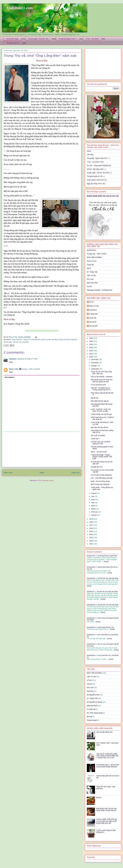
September (95, 369)
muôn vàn (44, 340)
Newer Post (8, 473)
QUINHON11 (91, 250)
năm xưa (51, 340)
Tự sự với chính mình (98, 385)
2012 (91, 541)
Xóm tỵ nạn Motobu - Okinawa (101, 377)
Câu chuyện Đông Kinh (104, 732)
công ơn (26, 340)
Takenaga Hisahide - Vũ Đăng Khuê (100, 290)
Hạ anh (89, 286)
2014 (91, 534)
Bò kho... (99, 798)
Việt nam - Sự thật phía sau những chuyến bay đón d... (101, 389)
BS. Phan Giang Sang (95, 713)
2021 (91, 354)
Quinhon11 (13, 359)
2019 (91, 519)
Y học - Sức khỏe (92, 39)
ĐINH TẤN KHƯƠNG (94, 257)
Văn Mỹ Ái (93, 322)
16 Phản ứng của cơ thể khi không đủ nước (100, 443)
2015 (91, 531)
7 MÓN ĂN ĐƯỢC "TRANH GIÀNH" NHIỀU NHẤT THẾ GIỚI (101, 457)
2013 (91, 538)
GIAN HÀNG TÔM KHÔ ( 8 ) (97, 180)
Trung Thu (74, 340)
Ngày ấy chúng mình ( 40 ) (96, 184)
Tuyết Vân (90, 265)
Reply (11, 362)
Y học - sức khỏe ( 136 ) (95, 162)
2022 (91, 351)
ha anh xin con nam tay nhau (108, 578)
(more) (106, 561)
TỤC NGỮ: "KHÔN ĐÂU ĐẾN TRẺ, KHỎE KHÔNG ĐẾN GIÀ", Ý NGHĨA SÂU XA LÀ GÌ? (108, 756)
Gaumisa (90, 691)
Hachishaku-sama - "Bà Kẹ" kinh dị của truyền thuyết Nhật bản (108, 766)
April (93, 506)
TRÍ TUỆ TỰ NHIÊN (98, 436)
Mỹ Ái (89, 268)
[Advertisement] (42, 449)
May (93, 503)
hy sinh (32, 340)
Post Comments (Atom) (46, 481)
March (94, 509)
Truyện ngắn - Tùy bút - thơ (38, 39)
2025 (91, 341)
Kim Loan (90, 279)
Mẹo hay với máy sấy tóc (100, 427)
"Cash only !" (95, 439)
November (95, 363)
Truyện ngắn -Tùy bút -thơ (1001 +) (99, 173)
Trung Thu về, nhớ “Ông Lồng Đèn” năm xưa (101, 373)
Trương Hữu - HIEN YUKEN (97, 254)
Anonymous (91, 556)
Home (42, 473)
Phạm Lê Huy (13, 337)
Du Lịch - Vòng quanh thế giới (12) (99, 166)
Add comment (9, 377)
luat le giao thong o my (106, 627)
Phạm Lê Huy (92, 261)
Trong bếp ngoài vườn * (68, 39)
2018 (91, 522)
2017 (91, 525)
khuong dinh (93, 326)
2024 (91, 344)
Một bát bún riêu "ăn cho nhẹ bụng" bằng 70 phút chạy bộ (106, 809)
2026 (91, 338)
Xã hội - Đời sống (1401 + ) (96, 169)
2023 (91, 348)
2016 (91, 528)
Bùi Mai (89, 717)
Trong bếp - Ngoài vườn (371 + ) (98, 158)
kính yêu (37, 340)
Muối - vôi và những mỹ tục (100, 481)
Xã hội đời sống (12, 39)
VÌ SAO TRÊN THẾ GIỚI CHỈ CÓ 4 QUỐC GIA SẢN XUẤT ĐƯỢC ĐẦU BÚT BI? (107, 821)
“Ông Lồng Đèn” (17, 340)
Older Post (75, 473)
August (94, 493)
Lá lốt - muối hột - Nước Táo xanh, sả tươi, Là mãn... (101, 410)
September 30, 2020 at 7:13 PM (27, 359)
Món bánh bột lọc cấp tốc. (100, 401)
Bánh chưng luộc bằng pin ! (101, 484)
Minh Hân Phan (92, 283)
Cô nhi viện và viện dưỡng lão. (101, 475)
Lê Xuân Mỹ (91, 709)
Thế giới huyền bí (13, 43)
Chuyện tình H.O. (97, 467)
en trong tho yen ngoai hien (108, 556)
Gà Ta (91, 302)
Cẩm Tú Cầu (91, 276)
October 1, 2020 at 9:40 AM (31, 369)
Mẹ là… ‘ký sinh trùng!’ (99, 452)
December (95, 360)
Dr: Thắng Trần (92, 272)
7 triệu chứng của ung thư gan (101, 414)
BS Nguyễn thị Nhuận (94, 702)
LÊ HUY (90, 680)
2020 (91, 357)
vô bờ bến (25, 342)
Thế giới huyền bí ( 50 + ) (96, 176)
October (94, 366)
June (93, 499)
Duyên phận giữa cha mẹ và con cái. (103, 196)
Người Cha (95, 398)
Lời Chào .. (91, 155)
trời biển (67, 340)
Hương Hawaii (92, 720)
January (94, 515)
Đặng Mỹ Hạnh (92, 706)
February (95, 512)
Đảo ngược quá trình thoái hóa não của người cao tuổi (102, 381)
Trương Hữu (93, 314)
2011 (91, 544)
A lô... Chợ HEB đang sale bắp (102, 478)
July (93, 496)
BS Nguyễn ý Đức (93, 695)
